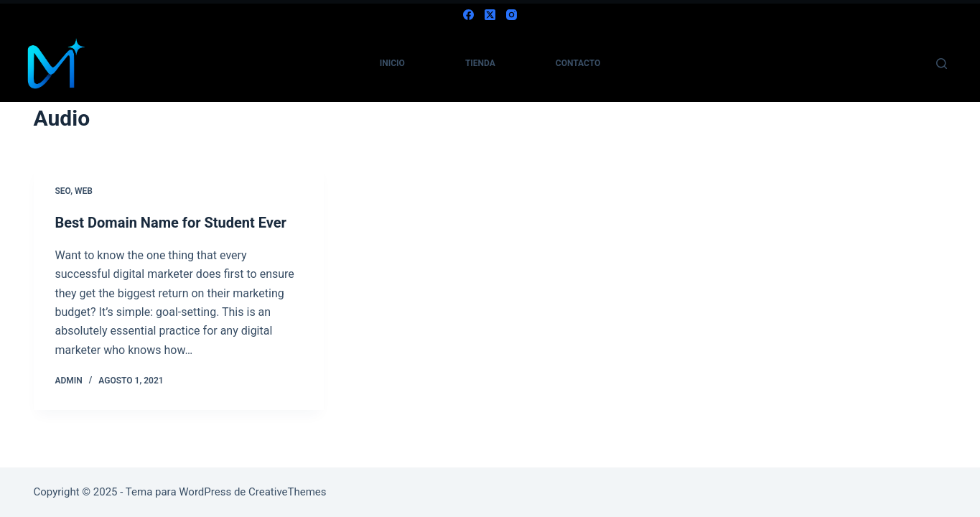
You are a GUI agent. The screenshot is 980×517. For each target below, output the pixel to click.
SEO (63, 191)
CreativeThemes (288, 492)
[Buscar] (942, 64)
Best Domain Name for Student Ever (171, 223)
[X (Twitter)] (490, 15)
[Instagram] (512, 15)
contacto (578, 63)
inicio (392, 63)
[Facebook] (468, 15)
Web (84, 191)
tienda (480, 63)
